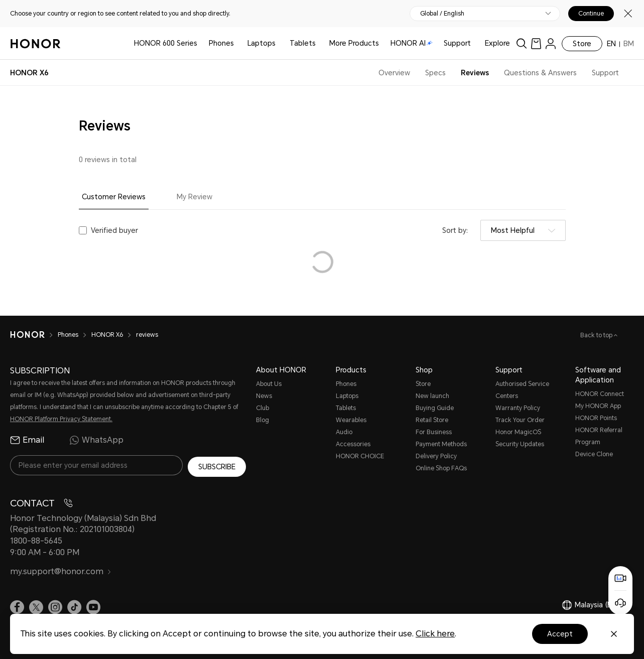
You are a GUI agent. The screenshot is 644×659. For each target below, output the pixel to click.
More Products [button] (354, 43)
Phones (221, 43)
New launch (432, 396)
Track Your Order (520, 420)
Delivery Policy (436, 456)
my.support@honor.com (61, 570)
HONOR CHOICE (360, 456)
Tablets (303, 43)
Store (582, 44)
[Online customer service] (620, 603)
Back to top (597, 335)
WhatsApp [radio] (96, 440)
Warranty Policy (518, 408)
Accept (560, 634)
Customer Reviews (114, 197)
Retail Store (432, 420)
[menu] (551, 43)
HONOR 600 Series (166, 43)
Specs (435, 73)
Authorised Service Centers (522, 390)
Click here (435, 634)
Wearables (351, 420)
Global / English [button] (442, 14)
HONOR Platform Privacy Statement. (61, 419)
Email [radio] (27, 440)
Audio (344, 432)
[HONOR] (27, 335)
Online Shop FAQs (441, 468)
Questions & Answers (540, 73)
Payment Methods (441, 444)
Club (263, 408)
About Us (269, 384)
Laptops (262, 43)
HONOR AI (412, 43)
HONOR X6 (107, 335)
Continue (591, 14)
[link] (536, 43)
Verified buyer (114, 230)
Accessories (353, 444)
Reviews (475, 73)
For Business (434, 432)
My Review (195, 197)
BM (629, 44)
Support (457, 43)
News (264, 396)
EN (611, 44)
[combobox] (523, 230)
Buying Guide (435, 408)
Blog (263, 420)
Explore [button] (497, 43)
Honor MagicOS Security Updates (520, 438)
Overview (394, 73)
